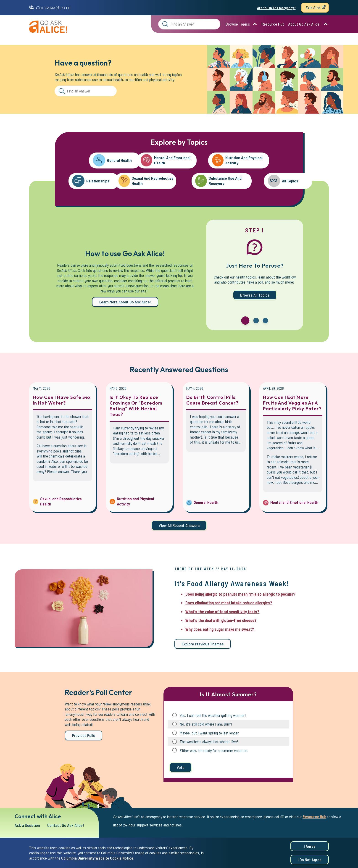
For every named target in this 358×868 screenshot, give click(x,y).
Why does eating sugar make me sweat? (220, 629)
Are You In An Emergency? (276, 8)
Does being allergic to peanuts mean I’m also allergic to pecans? (240, 594)
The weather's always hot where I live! (209, 742)
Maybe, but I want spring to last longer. (210, 733)
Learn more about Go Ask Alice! (125, 302)
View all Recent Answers (179, 525)
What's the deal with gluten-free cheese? (221, 620)
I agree (310, 847)
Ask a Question (28, 825)
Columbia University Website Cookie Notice (97, 859)
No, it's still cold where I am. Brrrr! (206, 724)
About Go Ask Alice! (304, 24)
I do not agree (310, 861)
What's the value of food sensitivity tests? (222, 612)
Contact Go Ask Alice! (68, 825)
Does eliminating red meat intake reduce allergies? (229, 603)
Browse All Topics (255, 295)
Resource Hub (273, 24)
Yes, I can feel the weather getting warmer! (213, 715)
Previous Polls (84, 735)
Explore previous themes (203, 644)
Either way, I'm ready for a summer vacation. (214, 750)
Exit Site (313, 8)
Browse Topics (238, 24)
